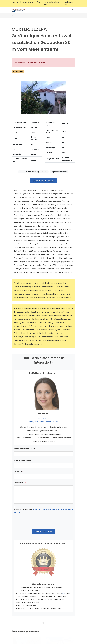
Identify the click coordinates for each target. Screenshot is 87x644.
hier (64, 593)
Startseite (16, 16)
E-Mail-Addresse (23, 460)
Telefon (18, 471)
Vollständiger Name (25, 449)
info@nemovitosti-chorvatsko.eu (44, 422)
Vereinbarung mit (43, 511)
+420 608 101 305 (43, 419)
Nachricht (20, 483)
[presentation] (43, 522)
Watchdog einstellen (44, 181)
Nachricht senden (44, 532)
